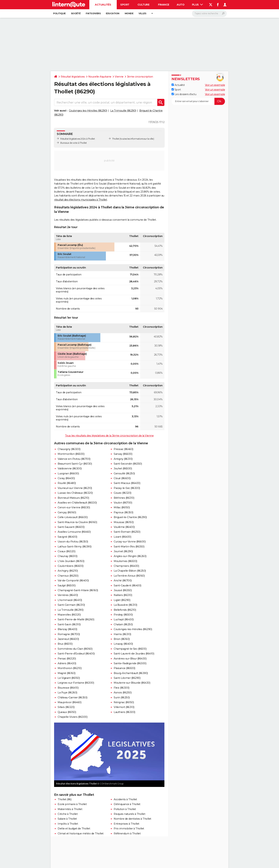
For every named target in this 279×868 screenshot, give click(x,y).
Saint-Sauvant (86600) (71, 527)
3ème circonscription (140, 77)
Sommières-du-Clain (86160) (75, 649)
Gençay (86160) (67, 512)
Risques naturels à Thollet (129, 814)
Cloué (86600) (122, 478)
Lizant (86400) (122, 537)
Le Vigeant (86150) (69, 678)
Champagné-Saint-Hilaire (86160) (78, 590)
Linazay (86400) (123, 644)
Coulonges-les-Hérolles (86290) (88, 111)
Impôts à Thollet (68, 824)
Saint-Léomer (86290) (127, 678)
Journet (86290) (123, 551)
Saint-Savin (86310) (69, 624)
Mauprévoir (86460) (69, 702)
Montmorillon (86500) (71, 454)
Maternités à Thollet (70, 809)
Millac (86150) (122, 507)
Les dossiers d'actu (184, 94)
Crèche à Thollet (68, 814)
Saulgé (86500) (67, 585)
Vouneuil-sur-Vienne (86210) (75, 488)
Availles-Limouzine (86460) (74, 532)
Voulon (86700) (123, 503)
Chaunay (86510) (68, 556)
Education (113, 13)
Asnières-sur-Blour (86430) (130, 659)
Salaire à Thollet (67, 819)
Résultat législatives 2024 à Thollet (78, 139)
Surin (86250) (122, 697)
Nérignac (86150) (124, 702)
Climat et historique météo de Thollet (81, 834)
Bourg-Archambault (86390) (131, 673)
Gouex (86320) (123, 493)
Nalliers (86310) (123, 595)
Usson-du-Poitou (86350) (73, 542)
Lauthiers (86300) (124, 712)
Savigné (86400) (67, 537)
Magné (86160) (67, 673)
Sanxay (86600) (123, 454)
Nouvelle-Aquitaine (100, 77)
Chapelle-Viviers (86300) (73, 717)
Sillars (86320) (66, 707)
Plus (198, 5)
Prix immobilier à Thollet (129, 829)
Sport (125, 5)
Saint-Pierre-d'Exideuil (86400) (76, 654)
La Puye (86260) (67, 693)
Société (76, 13)
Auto (181, 5)
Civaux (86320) (66, 551)
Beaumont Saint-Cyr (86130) (75, 464)
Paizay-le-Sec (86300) (127, 488)
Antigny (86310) (123, 459)
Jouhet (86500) (123, 468)
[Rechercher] (209, 14)
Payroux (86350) (123, 512)
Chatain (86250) (123, 624)
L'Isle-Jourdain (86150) (71, 561)
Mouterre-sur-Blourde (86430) (132, 683)
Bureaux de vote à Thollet (74, 143)
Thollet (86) (65, 799)
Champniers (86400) (126, 566)
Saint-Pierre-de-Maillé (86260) (76, 619)
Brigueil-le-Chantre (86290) (130, 517)
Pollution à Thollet (125, 809)
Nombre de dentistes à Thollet (132, 819)
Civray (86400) (66, 478)
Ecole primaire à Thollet (72, 804)
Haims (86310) (122, 634)
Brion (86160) (122, 639)
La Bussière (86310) (125, 605)
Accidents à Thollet (125, 799)
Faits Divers (93, 13)
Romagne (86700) (69, 634)
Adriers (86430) (67, 663)
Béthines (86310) (124, 498)
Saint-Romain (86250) (127, 532)
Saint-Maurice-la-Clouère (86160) (77, 522)
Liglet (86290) (122, 600)
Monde (129, 13)
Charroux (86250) (68, 576)
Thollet (116, 139)
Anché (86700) (123, 581)
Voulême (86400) (124, 527)
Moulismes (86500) (125, 561)
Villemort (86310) (124, 707)
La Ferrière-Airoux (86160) (129, 576)
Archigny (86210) (68, 571)
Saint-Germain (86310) (71, 605)
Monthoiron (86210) (70, 668)
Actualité (178, 85)
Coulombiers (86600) (71, 566)
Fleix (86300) (122, 688)
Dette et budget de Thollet (74, 829)
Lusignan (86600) (68, 473)
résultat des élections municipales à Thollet (81, 200)
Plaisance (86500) (124, 668)
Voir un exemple (215, 85)
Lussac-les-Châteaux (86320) (75, 493)
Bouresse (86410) (68, 688)
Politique (59, 13)
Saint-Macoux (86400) (127, 483)
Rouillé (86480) (67, 483)
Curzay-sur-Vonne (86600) (130, 542)
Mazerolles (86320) (69, 615)
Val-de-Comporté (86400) (73, 581)
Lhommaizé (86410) (70, 600)
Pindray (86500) (123, 615)
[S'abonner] (198, 101)
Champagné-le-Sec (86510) (130, 649)
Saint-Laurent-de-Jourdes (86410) (134, 654)
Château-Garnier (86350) (73, 697)
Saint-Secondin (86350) (128, 464)
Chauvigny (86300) (69, 449)
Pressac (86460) (123, 449)
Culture (144, 5)
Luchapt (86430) (124, 619)
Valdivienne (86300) (70, 468)
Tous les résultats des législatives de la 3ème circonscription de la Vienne (109, 436)
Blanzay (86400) (67, 629)
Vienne (119, 77)
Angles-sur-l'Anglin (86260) (130, 556)
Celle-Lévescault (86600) (73, 517)
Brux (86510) (65, 644)
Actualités (103, 5)
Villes (142, 13)
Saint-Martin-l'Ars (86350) (129, 547)
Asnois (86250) (123, 693)
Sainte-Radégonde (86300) (130, 663)
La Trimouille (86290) (123, 111)
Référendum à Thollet (127, 834)
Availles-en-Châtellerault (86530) (77, 503)
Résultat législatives (73, 77)
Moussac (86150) (124, 522)
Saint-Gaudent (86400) (127, 585)
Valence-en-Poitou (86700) (74, 459)
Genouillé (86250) (124, 473)
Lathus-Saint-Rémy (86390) (75, 547)
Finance (164, 5)
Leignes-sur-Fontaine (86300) (76, 683)
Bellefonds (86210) (125, 610)
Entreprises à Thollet (127, 824)
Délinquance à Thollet (127, 804)
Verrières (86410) (68, 595)
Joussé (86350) (123, 590)
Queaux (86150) (67, 712)
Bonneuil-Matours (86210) (73, 498)
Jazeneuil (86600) (68, 639)
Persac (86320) (67, 659)
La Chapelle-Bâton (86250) (130, 571)
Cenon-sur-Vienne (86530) (74, 507)
